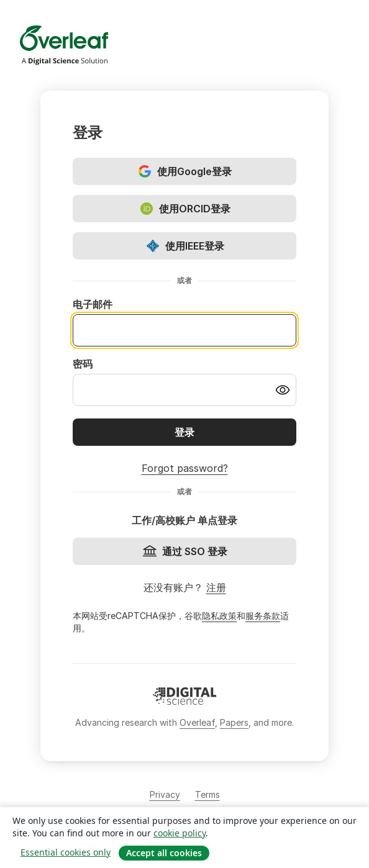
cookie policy (180, 833)
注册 (216, 587)
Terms (207, 794)
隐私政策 (219, 616)
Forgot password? (185, 468)
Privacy (165, 794)
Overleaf (197, 722)
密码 (83, 364)
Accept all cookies (164, 853)
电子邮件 (93, 304)
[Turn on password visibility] (283, 390)
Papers (234, 722)
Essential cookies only (66, 852)
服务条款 (263, 616)
